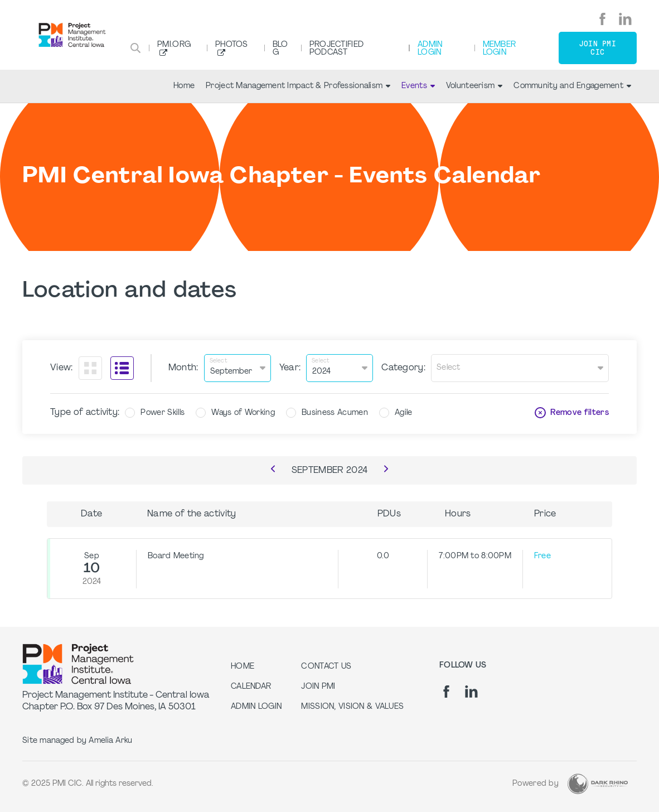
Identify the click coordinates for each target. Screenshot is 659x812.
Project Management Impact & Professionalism (298, 86)
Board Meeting (176, 556)
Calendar (251, 687)
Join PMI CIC (598, 48)
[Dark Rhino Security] (598, 784)
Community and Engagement (572, 86)
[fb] (602, 19)
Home (184, 86)
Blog (280, 49)
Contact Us (326, 667)
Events (418, 86)
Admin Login (430, 49)
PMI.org (174, 45)
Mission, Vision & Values (352, 707)
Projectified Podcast (336, 49)
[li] (625, 19)
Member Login (500, 49)
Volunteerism (474, 86)
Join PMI (318, 687)
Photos (232, 45)
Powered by (536, 784)
